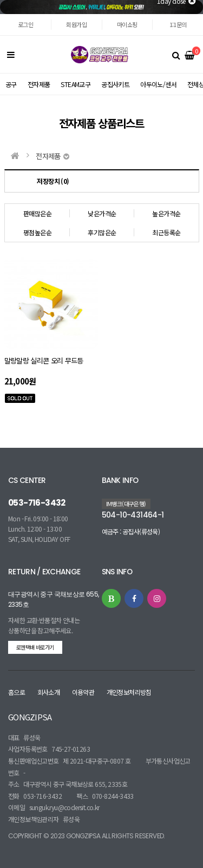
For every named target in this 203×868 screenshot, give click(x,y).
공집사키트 (115, 84)
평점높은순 (37, 232)
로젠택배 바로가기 (35, 647)
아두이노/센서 (158, 84)
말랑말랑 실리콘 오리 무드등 (44, 360)
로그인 (25, 24)
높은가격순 (166, 213)
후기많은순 (102, 232)
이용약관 (83, 692)
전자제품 (39, 84)
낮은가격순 (102, 213)
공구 (11, 84)
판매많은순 (37, 213)
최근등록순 (166, 232)
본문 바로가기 (0, 14)
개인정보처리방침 (129, 692)
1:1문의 (178, 24)
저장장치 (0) (53, 181)
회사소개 (49, 692)
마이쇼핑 (127, 24)
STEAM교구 (76, 84)
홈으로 (17, 692)
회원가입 (76, 24)
